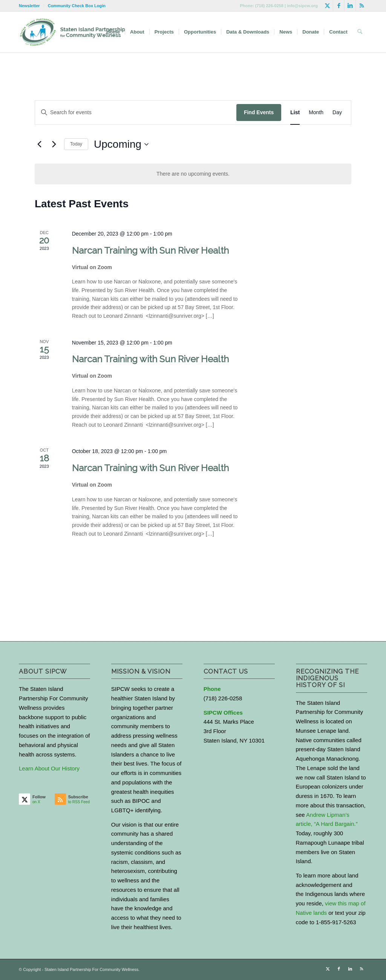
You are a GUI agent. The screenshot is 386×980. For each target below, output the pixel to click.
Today (76, 144)
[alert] (193, 174)
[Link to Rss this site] (361, 6)
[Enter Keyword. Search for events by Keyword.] (136, 113)
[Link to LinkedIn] (350, 6)
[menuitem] (31, 6)
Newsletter (29, 6)
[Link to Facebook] (339, 6)
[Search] (360, 32)
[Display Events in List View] (295, 113)
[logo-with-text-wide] (73, 32)
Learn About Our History (49, 768)
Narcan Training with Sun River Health (150, 250)
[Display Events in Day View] (337, 113)
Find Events (259, 112)
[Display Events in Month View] (316, 113)
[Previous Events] (39, 144)
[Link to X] (327, 6)
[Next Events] (54, 144)
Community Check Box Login (77, 6)
